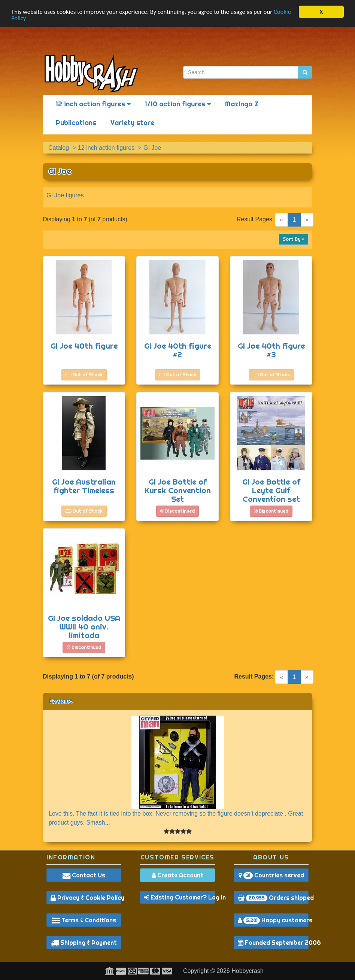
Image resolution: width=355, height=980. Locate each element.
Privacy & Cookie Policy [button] (86, 898)
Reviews (60, 701)
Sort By (294, 239)
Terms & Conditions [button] (84, 920)
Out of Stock (84, 375)
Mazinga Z (242, 104)
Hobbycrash (247, 971)
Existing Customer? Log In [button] (179, 897)
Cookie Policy (28, 19)
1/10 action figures (178, 104)
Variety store (132, 123)
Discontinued (177, 511)
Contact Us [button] (84, 875)
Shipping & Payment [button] (84, 943)
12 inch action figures (93, 104)
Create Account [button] (177, 875)
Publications (76, 123)
